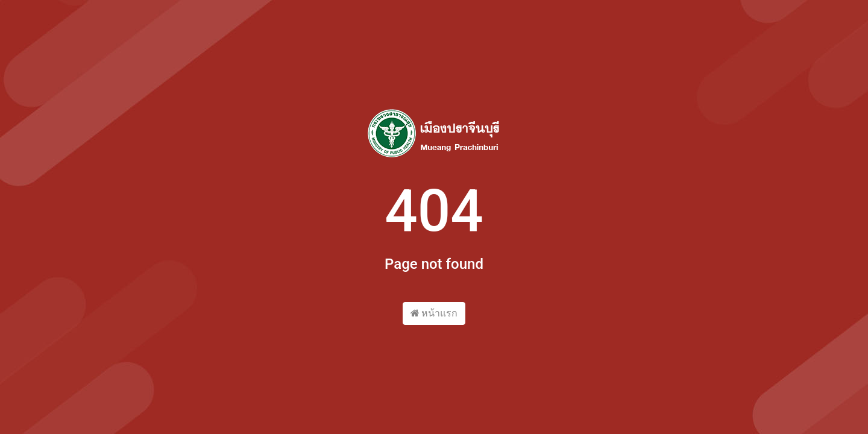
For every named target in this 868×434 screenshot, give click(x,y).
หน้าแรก (434, 313)
